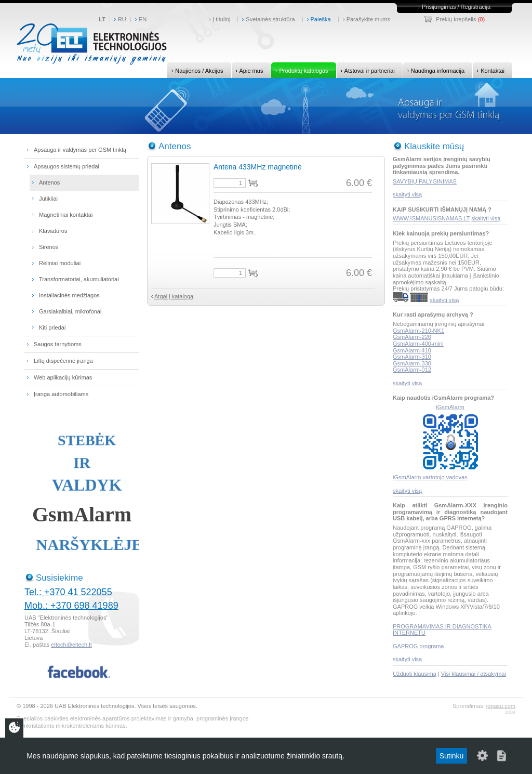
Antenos (49, 182)
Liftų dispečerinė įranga (63, 361)
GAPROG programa (418, 646)
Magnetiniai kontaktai (66, 215)
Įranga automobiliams (61, 394)
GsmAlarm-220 (412, 337)
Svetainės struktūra (270, 19)
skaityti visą (407, 194)
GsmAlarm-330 (412, 363)
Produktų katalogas (300, 70)
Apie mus (248, 70)
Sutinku (452, 756)
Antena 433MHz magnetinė (258, 167)
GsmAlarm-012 (412, 370)
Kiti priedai (52, 327)
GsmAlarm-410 (412, 350)
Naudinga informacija (434, 70)
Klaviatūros (53, 231)
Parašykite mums (368, 19)
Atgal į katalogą (174, 296)
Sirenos (49, 247)
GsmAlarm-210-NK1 (418, 331)
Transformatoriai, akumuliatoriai (79, 279)
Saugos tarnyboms (58, 344)
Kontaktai (489, 70)
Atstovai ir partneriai (366, 70)
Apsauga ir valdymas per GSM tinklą (80, 150)
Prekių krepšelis (456, 19)
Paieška (321, 19)
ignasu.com (501, 706)
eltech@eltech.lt (71, 645)
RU (122, 19)
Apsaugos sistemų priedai (66, 166)
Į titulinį (221, 19)
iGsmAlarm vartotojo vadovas (430, 477)
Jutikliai (48, 199)
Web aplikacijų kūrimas (63, 377)
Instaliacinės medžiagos (69, 295)
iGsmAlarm (450, 407)
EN (143, 19)
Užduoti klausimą (415, 674)
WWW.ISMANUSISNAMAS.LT (431, 218)
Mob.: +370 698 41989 (71, 606)
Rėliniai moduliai (60, 263)
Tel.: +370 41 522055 (68, 592)
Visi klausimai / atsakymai (474, 674)
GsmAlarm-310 (412, 357)
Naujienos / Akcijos (195, 70)
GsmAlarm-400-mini (418, 344)
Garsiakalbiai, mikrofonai (70, 311)
